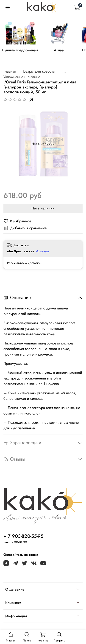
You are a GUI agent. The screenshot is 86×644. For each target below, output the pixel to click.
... (64, 71)
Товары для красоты (39, 71)
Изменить (43, 251)
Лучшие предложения (20, 50)
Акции (59, 50)
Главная (10, 71)
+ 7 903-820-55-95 (23, 536)
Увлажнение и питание (22, 77)
